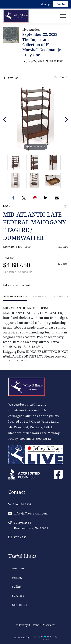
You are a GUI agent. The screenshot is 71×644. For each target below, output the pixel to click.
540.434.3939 (20, 504)
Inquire (63, 247)
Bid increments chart (17, 285)
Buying (17, 577)
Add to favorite (66, 206)
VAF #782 (18, 537)
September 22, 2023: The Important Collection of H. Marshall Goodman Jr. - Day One (42, 45)
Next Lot (60, 77)
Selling (17, 587)
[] (63, 264)
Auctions (18, 568)
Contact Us (20, 605)
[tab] (15, 298)
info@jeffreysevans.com (28, 513)
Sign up (45, 4)
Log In (61, 4)
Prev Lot (11, 78)
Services (18, 596)
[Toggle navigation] (63, 16)
